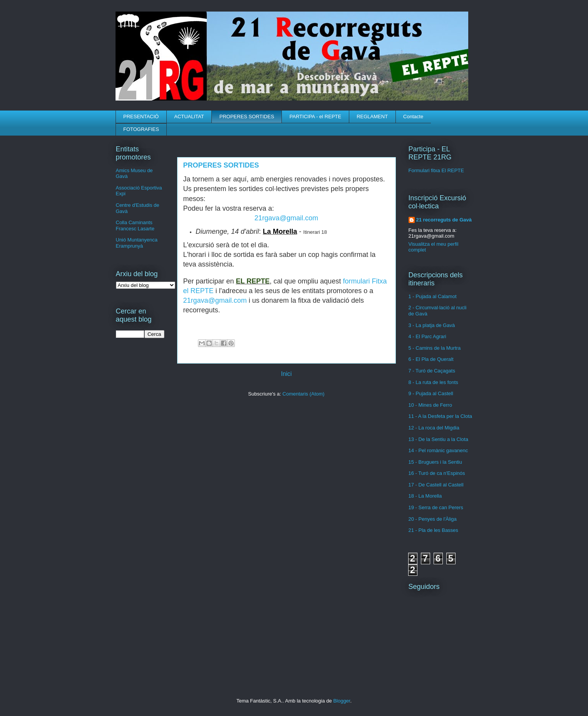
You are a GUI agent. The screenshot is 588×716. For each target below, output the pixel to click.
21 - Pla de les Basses (433, 530)
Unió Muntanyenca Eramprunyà (137, 243)
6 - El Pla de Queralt (431, 359)
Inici (286, 374)
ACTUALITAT (189, 117)
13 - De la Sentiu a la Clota (438, 439)
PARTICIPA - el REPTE (315, 117)
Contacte (413, 117)
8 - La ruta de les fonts (433, 382)
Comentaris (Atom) (304, 394)
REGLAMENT (372, 117)
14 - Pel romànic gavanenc (438, 450)
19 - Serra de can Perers (436, 507)
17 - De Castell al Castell (436, 485)
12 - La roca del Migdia (434, 428)
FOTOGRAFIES (141, 129)
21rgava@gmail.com (286, 218)
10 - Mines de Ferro (430, 405)
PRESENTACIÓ (141, 117)
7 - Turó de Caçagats (432, 371)
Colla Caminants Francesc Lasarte (135, 226)
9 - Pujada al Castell (431, 393)
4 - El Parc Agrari (427, 336)
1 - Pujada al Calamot (433, 296)
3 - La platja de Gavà (432, 325)
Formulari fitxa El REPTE (436, 170)
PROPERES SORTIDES (247, 117)
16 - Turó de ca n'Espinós (437, 473)
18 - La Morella (425, 496)
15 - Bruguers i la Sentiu (435, 462)
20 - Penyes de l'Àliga (433, 519)
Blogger (342, 701)
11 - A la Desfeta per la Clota (440, 416)
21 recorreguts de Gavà (444, 220)
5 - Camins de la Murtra (435, 348)
